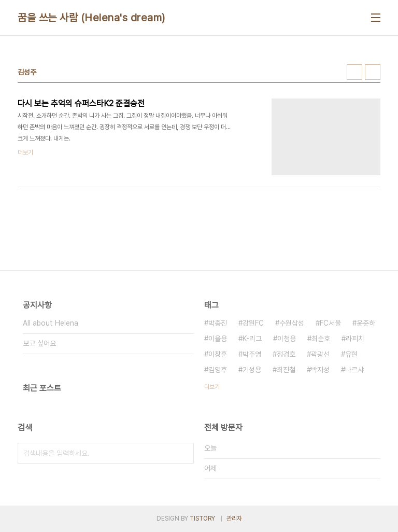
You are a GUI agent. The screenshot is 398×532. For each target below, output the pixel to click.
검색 (183, 453)
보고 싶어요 (39, 343)
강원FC (253, 323)
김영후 (218, 370)
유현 (351, 354)
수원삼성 (292, 323)
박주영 (252, 354)
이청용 (287, 339)
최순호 (321, 339)
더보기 (212, 387)
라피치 (355, 339)
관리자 (234, 519)
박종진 (218, 323)
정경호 (286, 354)
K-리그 (252, 339)
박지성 (320, 370)
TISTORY (202, 519)
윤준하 (366, 323)
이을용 (218, 339)
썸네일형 (354, 72)
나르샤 (354, 370)
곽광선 (320, 354)
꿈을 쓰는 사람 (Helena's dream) (91, 18)
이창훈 (218, 354)
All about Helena (51, 323)
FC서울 (330, 323)
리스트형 (373, 72)
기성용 (252, 370)
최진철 (286, 370)
